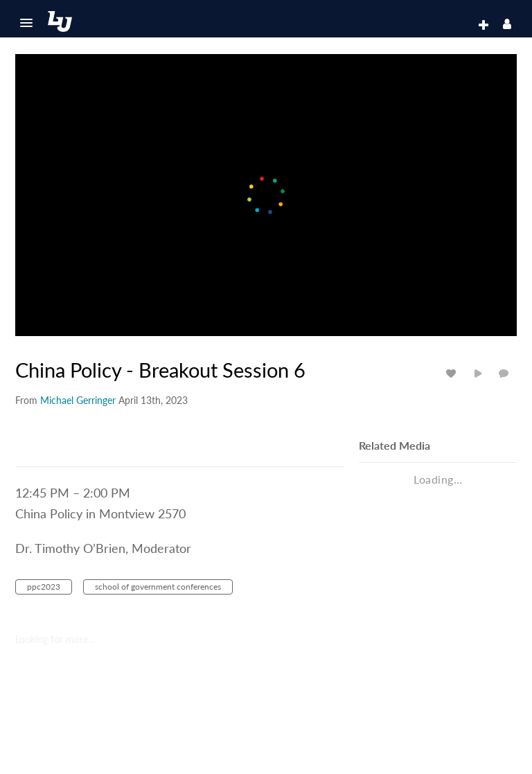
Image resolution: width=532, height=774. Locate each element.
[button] (26, 23)
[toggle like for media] (453, 373)
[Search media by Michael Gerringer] (78, 400)
